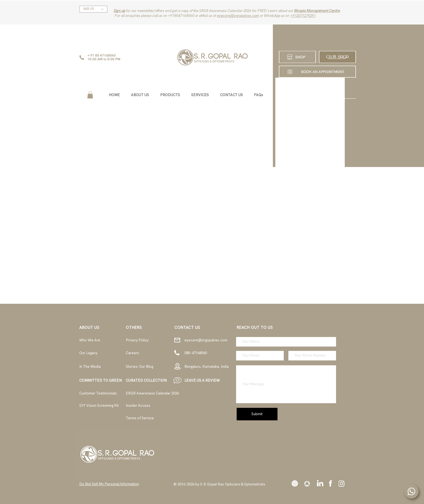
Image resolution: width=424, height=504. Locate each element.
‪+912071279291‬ (303, 16)
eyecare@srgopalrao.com (238, 16)
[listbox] (93, 9)
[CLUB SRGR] (337, 57)
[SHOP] (297, 57)
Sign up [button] (119, 11)
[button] (93, 9)
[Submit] (257, 414)
